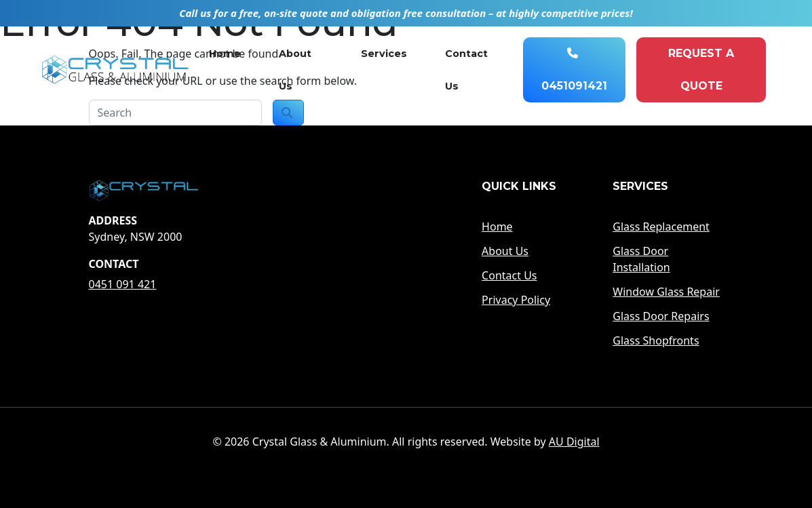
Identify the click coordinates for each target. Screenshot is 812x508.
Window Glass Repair (666, 292)
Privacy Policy (516, 300)
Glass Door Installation (641, 259)
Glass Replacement (661, 227)
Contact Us (466, 70)
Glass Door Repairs (661, 316)
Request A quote (701, 70)
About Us (295, 70)
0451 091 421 (123, 284)
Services (384, 54)
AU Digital (574, 442)
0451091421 (574, 70)
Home (225, 54)
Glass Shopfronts (656, 340)
